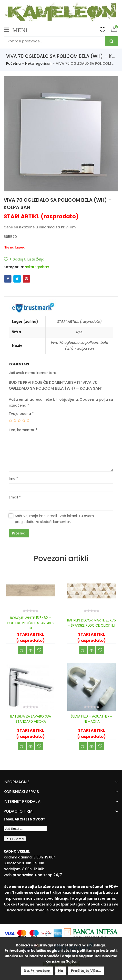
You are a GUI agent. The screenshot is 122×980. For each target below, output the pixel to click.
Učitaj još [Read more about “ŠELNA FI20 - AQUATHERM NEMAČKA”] (83, 746)
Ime (13, 479)
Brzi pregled (30, 650)
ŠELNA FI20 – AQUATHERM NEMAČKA (92, 719)
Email (15, 497)
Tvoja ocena (21, 414)
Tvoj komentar (23, 430)
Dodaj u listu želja (27, 259)
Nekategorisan (38, 63)
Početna (13, 63)
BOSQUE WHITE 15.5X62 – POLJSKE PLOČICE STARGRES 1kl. (30, 623)
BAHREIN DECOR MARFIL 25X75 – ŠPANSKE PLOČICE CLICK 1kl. (91, 623)
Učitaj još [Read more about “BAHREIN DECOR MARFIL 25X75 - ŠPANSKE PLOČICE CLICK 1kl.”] (83, 650)
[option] (61, 134)
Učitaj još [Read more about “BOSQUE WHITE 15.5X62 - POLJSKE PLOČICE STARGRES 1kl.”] (22, 650)
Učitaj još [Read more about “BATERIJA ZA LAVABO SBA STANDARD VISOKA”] (22, 746)
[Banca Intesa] (91, 933)
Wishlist (102, 29)
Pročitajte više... (86, 971)
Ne (61, 971)
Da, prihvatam (37, 971)
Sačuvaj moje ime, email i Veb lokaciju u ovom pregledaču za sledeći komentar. (54, 519)
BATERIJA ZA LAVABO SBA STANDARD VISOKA (31, 719)
